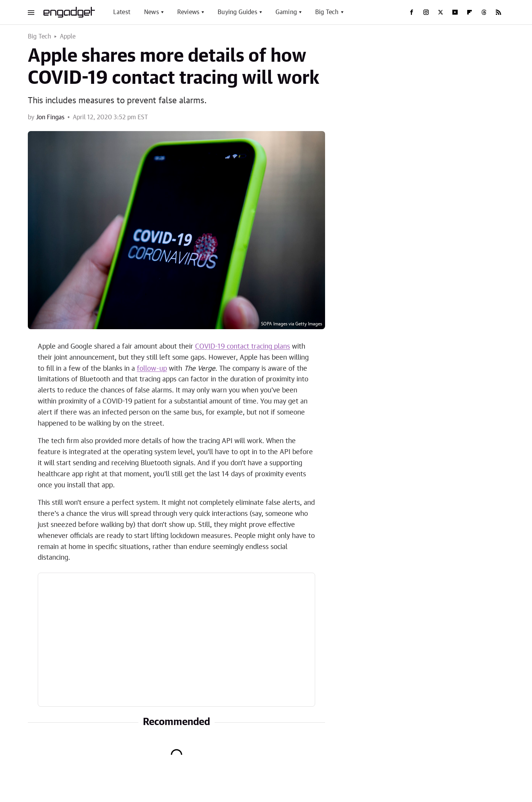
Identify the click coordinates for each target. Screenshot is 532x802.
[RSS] (498, 12)
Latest (122, 12)
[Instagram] (426, 12)
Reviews (188, 12)
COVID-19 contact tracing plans (243, 347)
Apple (68, 37)
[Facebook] (412, 12)
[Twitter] (441, 12)
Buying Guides (237, 12)
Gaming (286, 12)
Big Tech (327, 12)
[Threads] (484, 12)
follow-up (152, 369)
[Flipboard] (470, 12)
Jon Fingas (50, 117)
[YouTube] (455, 12)
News (151, 12)
